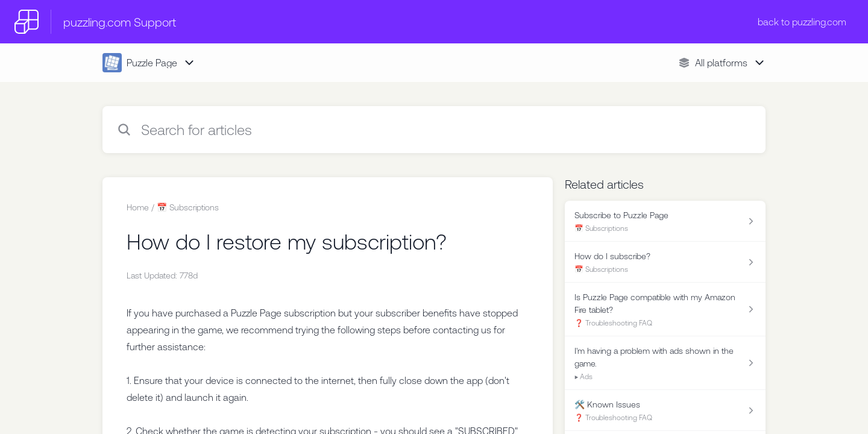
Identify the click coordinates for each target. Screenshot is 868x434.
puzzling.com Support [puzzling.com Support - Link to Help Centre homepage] (120, 22)
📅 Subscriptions (188, 207)
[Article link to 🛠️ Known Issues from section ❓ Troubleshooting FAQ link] (665, 410)
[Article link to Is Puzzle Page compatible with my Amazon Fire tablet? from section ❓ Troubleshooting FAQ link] (665, 310)
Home (138, 207)
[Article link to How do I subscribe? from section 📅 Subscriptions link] (665, 262)
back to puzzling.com (802, 22)
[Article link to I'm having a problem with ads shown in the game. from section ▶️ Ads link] (665, 363)
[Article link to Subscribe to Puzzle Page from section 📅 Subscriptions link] (665, 221)
